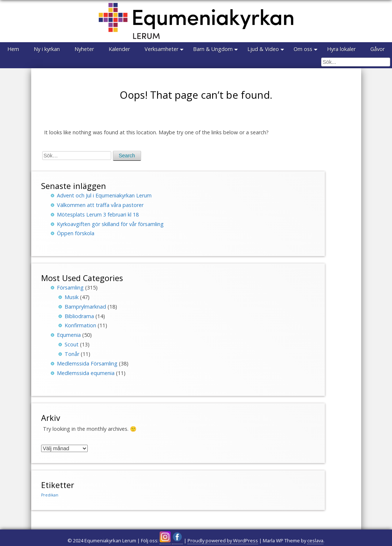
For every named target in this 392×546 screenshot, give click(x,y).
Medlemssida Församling (87, 363)
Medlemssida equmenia (86, 373)
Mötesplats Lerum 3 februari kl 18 (98, 214)
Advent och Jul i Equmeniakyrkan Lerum (104, 195)
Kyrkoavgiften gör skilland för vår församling (110, 224)
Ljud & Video (263, 49)
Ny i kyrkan (47, 49)
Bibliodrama (79, 316)
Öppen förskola (76, 233)
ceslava (315, 540)
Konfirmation (80, 325)
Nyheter (84, 49)
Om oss (303, 49)
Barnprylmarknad (85, 307)
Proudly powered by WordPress (223, 540)
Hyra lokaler (341, 49)
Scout (72, 344)
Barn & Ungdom (213, 49)
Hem (13, 49)
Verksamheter (161, 49)
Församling (70, 287)
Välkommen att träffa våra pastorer (100, 205)
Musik (72, 297)
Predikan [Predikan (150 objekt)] (50, 495)
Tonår (72, 354)
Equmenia (69, 335)
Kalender (119, 49)
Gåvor (378, 49)
